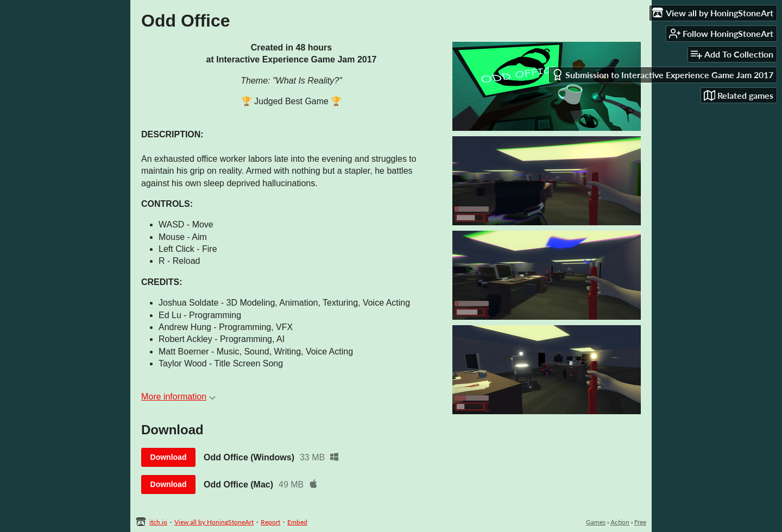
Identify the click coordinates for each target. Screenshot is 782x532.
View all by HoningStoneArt (214, 522)
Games (596, 522)
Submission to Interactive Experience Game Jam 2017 (663, 75)
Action (620, 522)
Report (270, 522)
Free (640, 522)
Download (169, 457)
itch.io (158, 522)
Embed (297, 522)
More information (178, 397)
